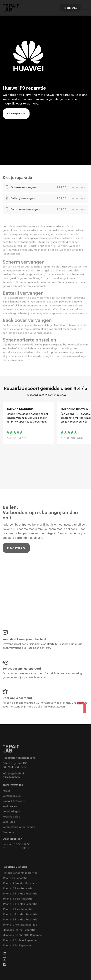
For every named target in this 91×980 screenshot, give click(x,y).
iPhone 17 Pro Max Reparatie (20, 884)
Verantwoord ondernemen (19, 827)
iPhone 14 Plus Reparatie (17, 910)
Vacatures (9, 822)
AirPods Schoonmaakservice (20, 873)
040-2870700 (11, 778)
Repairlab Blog (11, 817)
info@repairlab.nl (13, 774)
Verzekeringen (11, 812)
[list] (45, 438)
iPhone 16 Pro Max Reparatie (20, 894)
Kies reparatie (16, 114)
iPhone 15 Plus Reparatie (17, 899)
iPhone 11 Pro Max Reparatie (20, 941)
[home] (11, 8)
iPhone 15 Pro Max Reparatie (20, 904)
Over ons (8, 833)
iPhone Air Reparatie (15, 878)
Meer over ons (16, 548)
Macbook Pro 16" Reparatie (19, 930)
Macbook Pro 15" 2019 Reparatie (22, 935)
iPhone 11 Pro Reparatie (17, 946)
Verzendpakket (12, 796)
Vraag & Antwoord (14, 801)
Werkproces (10, 807)
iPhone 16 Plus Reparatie (17, 889)
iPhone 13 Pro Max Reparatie (20, 920)
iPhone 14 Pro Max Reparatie (20, 915)
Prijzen (7, 791)
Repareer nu (70, 8)
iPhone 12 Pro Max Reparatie (20, 925)
